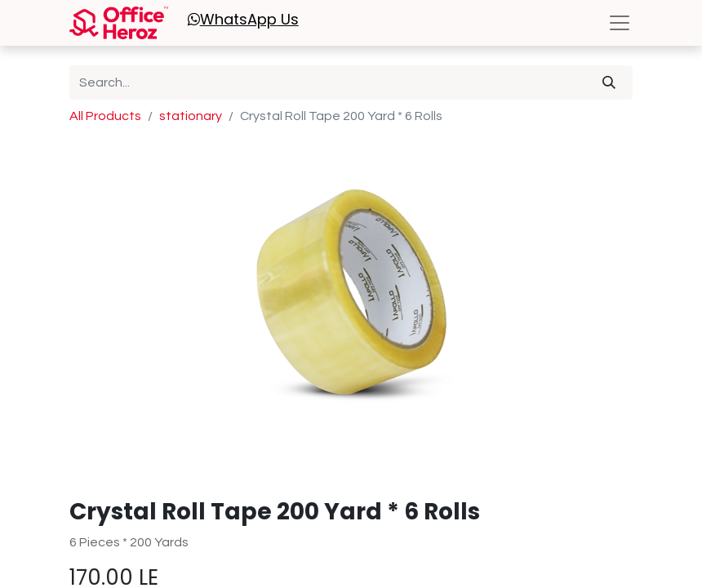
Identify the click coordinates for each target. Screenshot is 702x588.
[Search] (609, 82)
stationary (191, 116)
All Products (105, 116)
